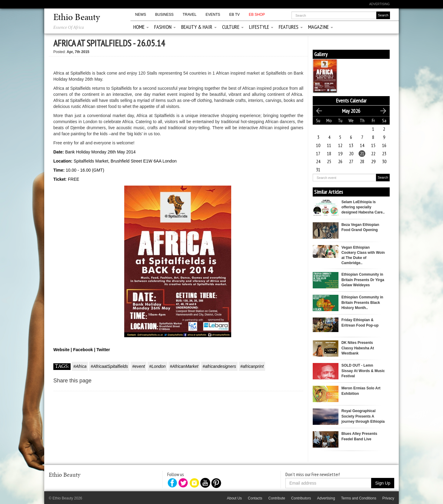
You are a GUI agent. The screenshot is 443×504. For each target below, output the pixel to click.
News (141, 15)
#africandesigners (220, 366)
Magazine (321, 27)
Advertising (379, 4)
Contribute (276, 498)
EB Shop (257, 15)
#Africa (80, 366)
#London (157, 366)
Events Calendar (351, 101)
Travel (190, 15)
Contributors (301, 498)
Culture (233, 27)
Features (291, 27)
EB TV (235, 15)
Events (213, 15)
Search (383, 177)
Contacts (255, 498)
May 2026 (351, 111)
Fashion (165, 27)
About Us (234, 498)
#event (138, 366)
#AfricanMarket (184, 366)
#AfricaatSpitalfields (109, 366)
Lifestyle (261, 27)
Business (164, 15)
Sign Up (383, 483)
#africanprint (252, 366)
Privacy (388, 498)
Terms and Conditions (359, 498)
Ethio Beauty (77, 18)
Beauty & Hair (199, 27)
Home (141, 27)
